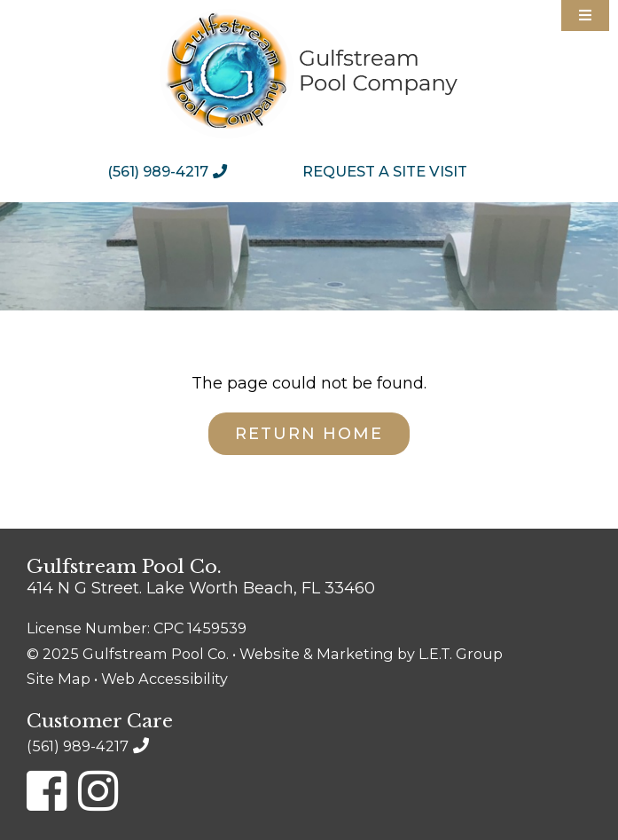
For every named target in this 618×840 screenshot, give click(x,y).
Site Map (59, 679)
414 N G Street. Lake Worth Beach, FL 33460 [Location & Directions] (201, 588)
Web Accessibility (164, 679)
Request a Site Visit (385, 171)
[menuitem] (172, 171)
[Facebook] (47, 791)
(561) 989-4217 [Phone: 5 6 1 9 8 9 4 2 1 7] (158, 171)
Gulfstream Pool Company (309, 74)
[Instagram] (98, 791)
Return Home (309, 434)
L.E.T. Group (461, 654)
